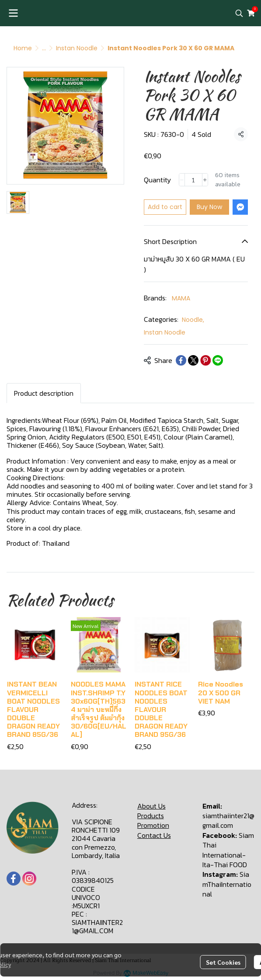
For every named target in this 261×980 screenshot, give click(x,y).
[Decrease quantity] (182, 180)
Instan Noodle (77, 48)
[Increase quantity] (205, 180)
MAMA (181, 298)
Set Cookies (223, 962)
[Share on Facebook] (181, 360)
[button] (239, 13)
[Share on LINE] (218, 360)
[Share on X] (193, 360)
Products (151, 816)
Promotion (153, 825)
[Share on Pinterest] (205, 360)
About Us (151, 806)
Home (23, 48)
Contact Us (154, 835)
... (44, 48)
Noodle (193, 320)
